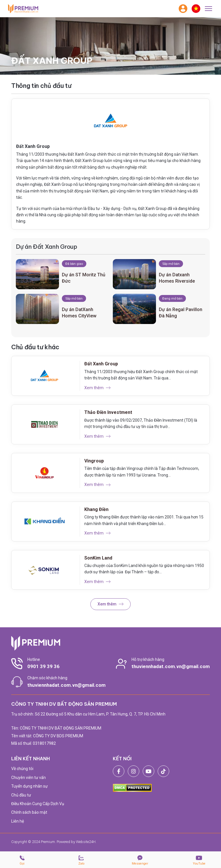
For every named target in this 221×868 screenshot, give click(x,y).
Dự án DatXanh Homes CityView (79, 313)
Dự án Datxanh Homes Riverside (177, 278)
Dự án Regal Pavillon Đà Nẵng (181, 313)
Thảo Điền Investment (108, 412)
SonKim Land (98, 558)
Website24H (86, 842)
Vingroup (94, 461)
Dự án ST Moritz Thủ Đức (84, 278)
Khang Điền (96, 509)
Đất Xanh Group (101, 364)
